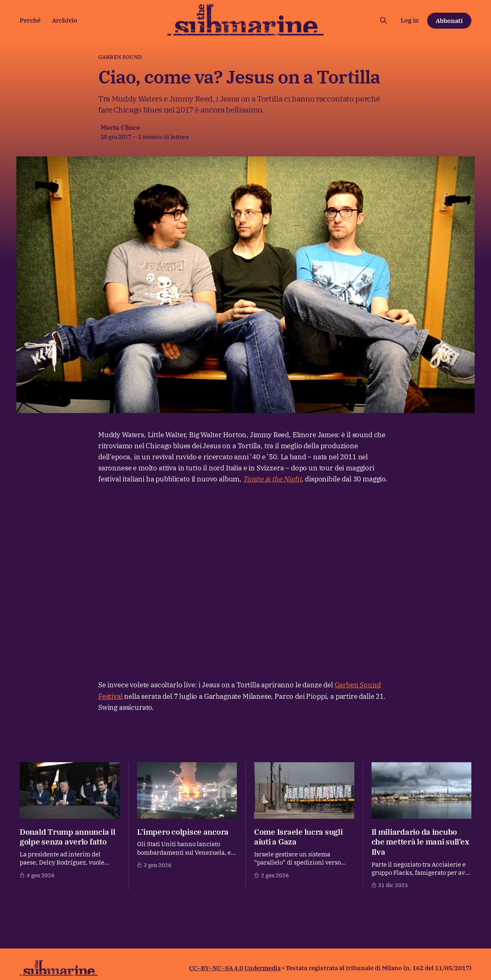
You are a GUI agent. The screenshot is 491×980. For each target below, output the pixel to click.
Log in (410, 20)
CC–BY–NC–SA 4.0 (216, 968)
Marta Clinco (120, 127)
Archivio (65, 20)
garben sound (120, 57)
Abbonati (449, 21)
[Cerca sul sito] (383, 20)
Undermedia (262, 968)
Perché (30, 20)
